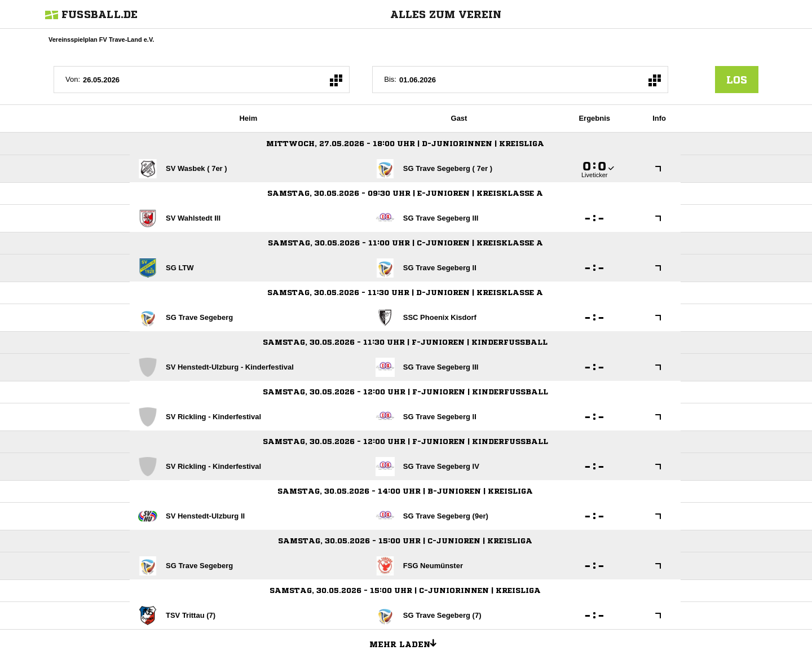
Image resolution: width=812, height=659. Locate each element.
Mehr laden (407, 643)
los (737, 80)
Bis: (390, 79)
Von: (73, 79)
